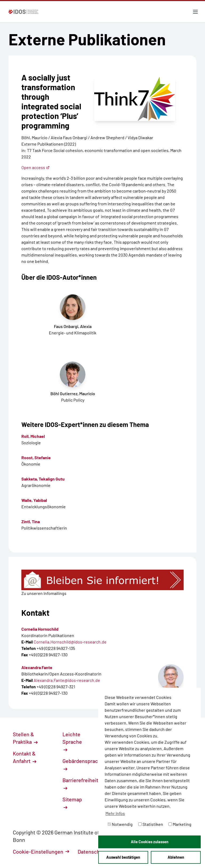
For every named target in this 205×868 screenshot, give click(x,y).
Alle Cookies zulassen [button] (150, 842)
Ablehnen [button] (176, 857)
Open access (36, 167)
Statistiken (151, 824)
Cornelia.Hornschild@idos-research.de (70, 642)
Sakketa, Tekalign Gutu (43, 479)
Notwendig (120, 824)
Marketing (180, 824)
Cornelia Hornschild (40, 629)
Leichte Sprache (72, 741)
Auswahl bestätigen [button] (123, 857)
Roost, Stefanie (36, 457)
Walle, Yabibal (34, 500)
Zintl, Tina (31, 521)
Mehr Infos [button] (115, 813)
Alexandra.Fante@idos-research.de (67, 680)
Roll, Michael (33, 436)
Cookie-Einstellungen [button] (41, 851)
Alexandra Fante (37, 667)
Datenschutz (95, 851)
